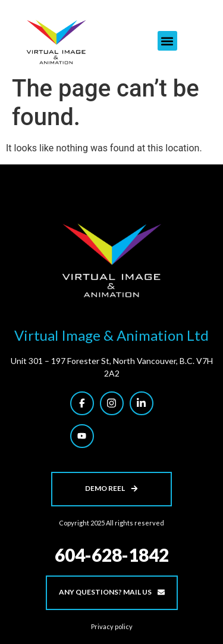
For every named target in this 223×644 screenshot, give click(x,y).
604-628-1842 (112, 555)
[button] (167, 41)
